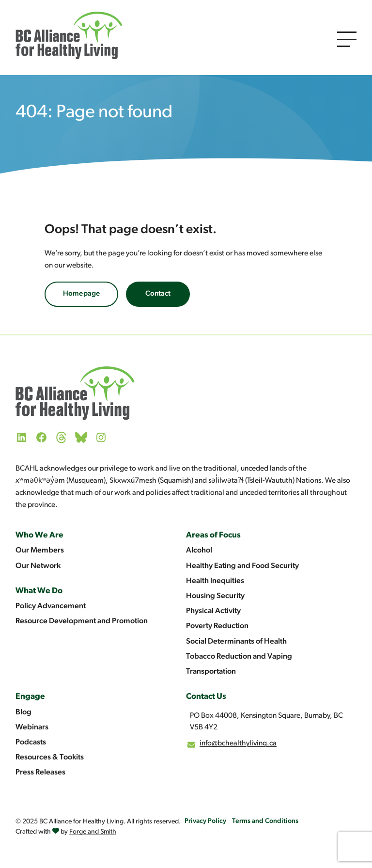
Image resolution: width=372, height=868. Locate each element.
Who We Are (39, 535)
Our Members (40, 551)
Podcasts (31, 742)
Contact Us (206, 697)
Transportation (211, 672)
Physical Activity (213, 611)
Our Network (38, 566)
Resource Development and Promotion (82, 621)
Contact (158, 294)
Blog (23, 712)
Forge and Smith (93, 832)
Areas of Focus (213, 535)
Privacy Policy (205, 821)
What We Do (39, 591)
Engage (30, 697)
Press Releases (40, 773)
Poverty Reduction (217, 626)
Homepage (81, 294)
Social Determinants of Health (236, 642)
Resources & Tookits (50, 758)
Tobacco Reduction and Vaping (239, 657)
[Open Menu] (347, 39)
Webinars (32, 727)
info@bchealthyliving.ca (238, 743)
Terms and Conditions (265, 821)
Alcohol (199, 551)
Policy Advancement (51, 606)
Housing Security (215, 596)
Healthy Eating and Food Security (242, 566)
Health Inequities (215, 581)
